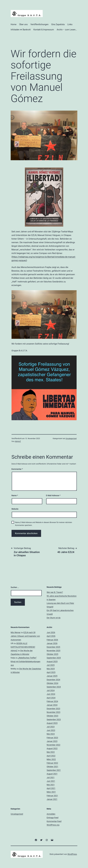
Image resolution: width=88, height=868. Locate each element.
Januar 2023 (52, 741)
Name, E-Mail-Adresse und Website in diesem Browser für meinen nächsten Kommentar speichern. (44, 524)
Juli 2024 (51, 690)
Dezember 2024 (53, 680)
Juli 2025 (51, 665)
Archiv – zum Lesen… (67, 30)
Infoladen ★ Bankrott (21, 30)
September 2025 (54, 658)
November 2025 (54, 651)
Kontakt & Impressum (44, 30)
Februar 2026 (52, 640)
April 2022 (51, 756)
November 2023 (54, 712)
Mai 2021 (51, 785)
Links (70, 24)
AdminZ (18, 441)
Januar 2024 (52, 705)
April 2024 (51, 698)
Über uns (23, 24)
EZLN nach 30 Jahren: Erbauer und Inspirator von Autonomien (25, 636)
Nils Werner (16, 632)
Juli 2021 (51, 777)
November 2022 (54, 745)
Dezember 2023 (53, 709)
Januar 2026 (52, 643)
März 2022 (51, 759)
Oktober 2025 (52, 654)
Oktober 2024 (52, 683)
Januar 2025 (52, 676)
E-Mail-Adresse (53, 495)
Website (15, 509)
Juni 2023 (51, 730)
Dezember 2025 (53, 647)
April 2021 (51, 788)
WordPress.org (53, 825)
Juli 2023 (51, 727)
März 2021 (51, 792)
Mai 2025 (51, 669)
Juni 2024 (51, 694)
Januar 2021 (52, 799)
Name (15, 495)
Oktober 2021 (52, 767)
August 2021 (52, 774)
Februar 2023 (52, 738)
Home (14, 24)
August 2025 (52, 661)
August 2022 (52, 748)
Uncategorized (71, 439)
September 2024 (54, 687)
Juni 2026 (51, 632)
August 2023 (52, 723)
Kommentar (17, 469)
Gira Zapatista (58, 24)
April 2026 (51, 636)
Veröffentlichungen (40, 24)
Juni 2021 (51, 781)
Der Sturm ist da (54, 618)
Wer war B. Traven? (55, 592)
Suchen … (15, 587)
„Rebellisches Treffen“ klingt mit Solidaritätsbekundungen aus (25, 661)
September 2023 (54, 719)
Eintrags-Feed (53, 818)
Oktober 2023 (52, 716)
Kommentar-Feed (54, 821)
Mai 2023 (51, 734)
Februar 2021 (52, 796)
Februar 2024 (52, 701)
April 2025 (51, 672)
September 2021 (54, 770)
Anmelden (51, 814)
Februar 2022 (52, 763)
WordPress (72, 854)
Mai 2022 (51, 752)
